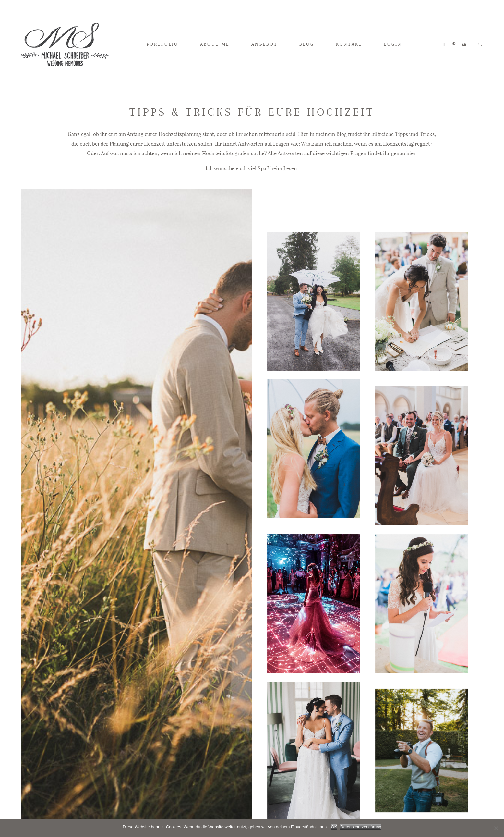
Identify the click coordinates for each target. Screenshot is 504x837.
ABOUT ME (215, 44)
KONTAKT (349, 44)
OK (334, 827)
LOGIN (393, 44)
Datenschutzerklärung (361, 827)
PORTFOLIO (163, 44)
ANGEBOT (264, 44)
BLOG (307, 44)
